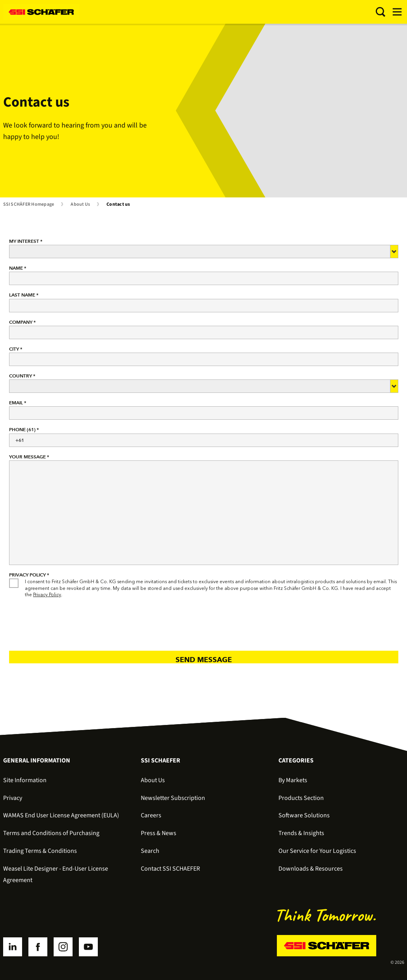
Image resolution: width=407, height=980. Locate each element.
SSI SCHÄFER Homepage (29, 205)
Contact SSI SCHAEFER (170, 869)
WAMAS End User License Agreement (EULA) (61, 815)
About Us (80, 205)
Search (150, 851)
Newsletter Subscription (173, 798)
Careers (151, 815)
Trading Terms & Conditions (40, 851)
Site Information (25, 780)
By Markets (293, 780)
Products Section (301, 798)
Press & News (159, 833)
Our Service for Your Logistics (317, 851)
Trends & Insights (301, 833)
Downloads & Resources (311, 869)
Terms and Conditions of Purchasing (51, 833)
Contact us (118, 205)
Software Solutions (304, 815)
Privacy (13, 798)
